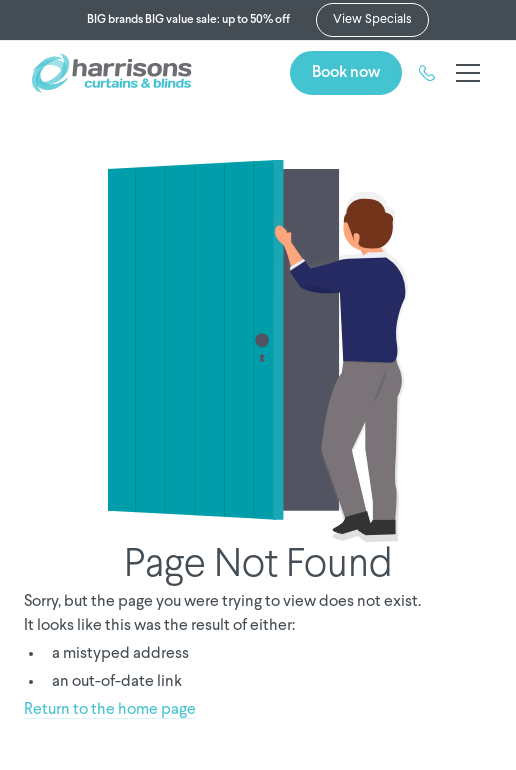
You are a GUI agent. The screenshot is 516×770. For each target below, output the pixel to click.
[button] (464, 73)
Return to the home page (110, 710)
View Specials (372, 19)
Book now (346, 72)
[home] (112, 73)
